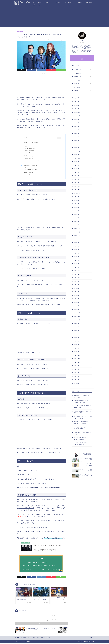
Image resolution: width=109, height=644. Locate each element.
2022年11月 (77, 232)
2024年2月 (77, 183)
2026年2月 (77, 105)
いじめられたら (37, 2)
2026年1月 (77, 109)
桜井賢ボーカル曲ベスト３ (31, 156)
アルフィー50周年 (29, 173)
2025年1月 (77, 148)
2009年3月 (77, 380)
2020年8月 (77, 327)
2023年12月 (77, 186)
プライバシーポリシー (20, 642)
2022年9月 (77, 239)
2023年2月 (77, 221)
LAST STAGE (29, 153)
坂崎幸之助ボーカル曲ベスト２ (32, 166)
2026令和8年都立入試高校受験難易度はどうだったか (83, 407)
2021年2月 (77, 306)
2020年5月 (77, 338)
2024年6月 (77, 172)
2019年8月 (77, 369)
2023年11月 (77, 190)
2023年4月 (77, 214)
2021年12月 (77, 271)
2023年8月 (77, 200)
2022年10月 (77, 236)
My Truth (28, 168)
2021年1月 (77, 309)
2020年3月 (77, 345)
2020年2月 (77, 348)
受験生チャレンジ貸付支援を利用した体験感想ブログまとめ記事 (83, 423)
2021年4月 (77, 299)
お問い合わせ (37, 5)
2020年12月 (77, 313)
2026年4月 (77, 102)
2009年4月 (77, 376)
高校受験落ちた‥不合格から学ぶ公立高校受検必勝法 (83, 396)
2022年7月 (77, 246)
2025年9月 (77, 119)
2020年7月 (77, 331)
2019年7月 (77, 373)
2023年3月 (77, 218)
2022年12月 (77, 228)
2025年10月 (77, 116)
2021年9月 (77, 281)
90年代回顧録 (79, 2)
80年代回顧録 (89, 2)
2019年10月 (77, 362)
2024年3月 (77, 179)
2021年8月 (77, 285)
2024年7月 (77, 169)
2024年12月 (77, 151)
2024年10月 (77, 158)
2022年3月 (77, 260)
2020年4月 (77, 341)
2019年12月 (77, 355)
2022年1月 (77, 267)
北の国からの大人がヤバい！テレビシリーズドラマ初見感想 (83, 439)
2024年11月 (77, 155)
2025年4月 (77, 137)
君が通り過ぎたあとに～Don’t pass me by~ (36, 149)
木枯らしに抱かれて (30, 151)
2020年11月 (77, 316)
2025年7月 (77, 126)
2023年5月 (77, 211)
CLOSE (59, 138)
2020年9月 (77, 323)
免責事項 (28, 642)
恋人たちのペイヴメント (31, 147)
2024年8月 (77, 165)
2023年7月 (77, 204)
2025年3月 (77, 141)
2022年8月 (77, 243)
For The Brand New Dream (32, 170)
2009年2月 (77, 383)
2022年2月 (77, 264)
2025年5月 (77, 133)
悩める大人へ (48, 2)
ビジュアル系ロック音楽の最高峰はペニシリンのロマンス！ (83, 433)
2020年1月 (77, 352)
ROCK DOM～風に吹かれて (32, 145)
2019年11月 (77, 359)
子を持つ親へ (58, 2)
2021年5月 (77, 295)
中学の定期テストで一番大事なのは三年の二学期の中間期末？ (83, 428)
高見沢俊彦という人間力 (31, 175)
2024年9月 (77, 162)
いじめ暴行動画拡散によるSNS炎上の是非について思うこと (83, 412)
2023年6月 (77, 207)
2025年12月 (77, 112)
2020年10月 (77, 320)
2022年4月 (77, 257)
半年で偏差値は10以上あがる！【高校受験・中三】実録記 (83, 417)
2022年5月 (77, 253)
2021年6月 (77, 292)
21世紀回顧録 (83, 69)
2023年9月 (77, 197)
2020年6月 (77, 334)
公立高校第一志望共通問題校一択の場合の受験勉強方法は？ (83, 444)
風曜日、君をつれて (30, 158)
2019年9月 (77, 366)
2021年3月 (77, 302)
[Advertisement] (54, 17)
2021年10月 (77, 278)
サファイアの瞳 (29, 162)
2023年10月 (77, 193)
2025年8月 (77, 123)
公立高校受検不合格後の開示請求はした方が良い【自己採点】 (83, 401)
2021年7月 (77, 288)
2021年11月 (77, 274)
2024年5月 (77, 176)
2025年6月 (77, 130)
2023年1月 (77, 225)
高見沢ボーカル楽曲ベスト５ (32, 143)
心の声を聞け (68, 2)
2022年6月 (77, 250)
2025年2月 (77, 144)
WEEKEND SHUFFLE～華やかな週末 (34, 160)
